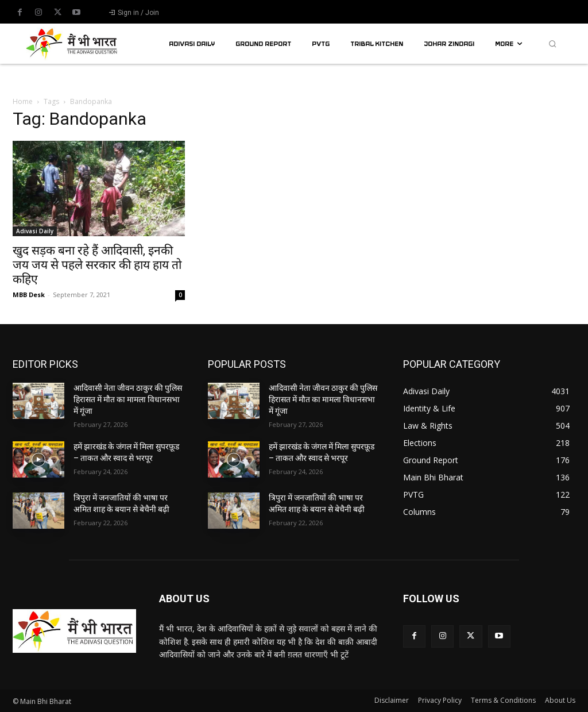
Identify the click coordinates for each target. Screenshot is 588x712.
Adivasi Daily (35, 231)
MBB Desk (29, 295)
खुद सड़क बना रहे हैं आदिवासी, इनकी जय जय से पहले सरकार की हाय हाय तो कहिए (97, 265)
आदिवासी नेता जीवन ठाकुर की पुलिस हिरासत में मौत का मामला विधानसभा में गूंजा (128, 399)
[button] (552, 44)
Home (23, 101)
